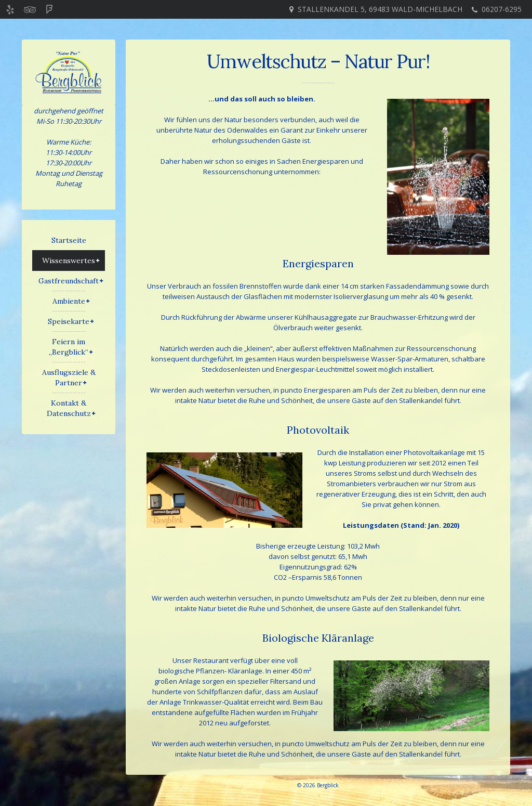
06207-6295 (502, 9)
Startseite (69, 240)
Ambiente (69, 301)
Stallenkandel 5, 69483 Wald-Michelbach (380, 9)
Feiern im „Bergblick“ (69, 347)
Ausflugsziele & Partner (69, 378)
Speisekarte (69, 321)
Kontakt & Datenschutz (69, 408)
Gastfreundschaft (69, 281)
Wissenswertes (69, 261)
